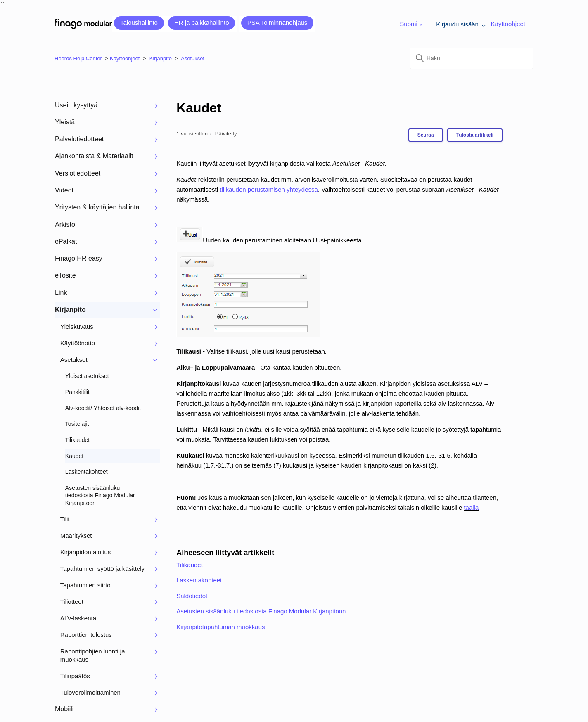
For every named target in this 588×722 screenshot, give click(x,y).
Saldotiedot (192, 596)
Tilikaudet (190, 565)
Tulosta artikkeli (475, 135)
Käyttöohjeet (508, 24)
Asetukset (193, 58)
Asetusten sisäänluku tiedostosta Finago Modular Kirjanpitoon (261, 611)
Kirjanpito (161, 58)
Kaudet (199, 108)
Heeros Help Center (78, 58)
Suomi (410, 24)
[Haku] (472, 58)
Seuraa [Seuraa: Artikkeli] (426, 135)
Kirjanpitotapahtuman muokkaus (220, 627)
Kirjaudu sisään (459, 24)
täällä (471, 507)
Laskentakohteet (199, 580)
